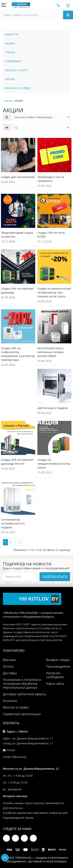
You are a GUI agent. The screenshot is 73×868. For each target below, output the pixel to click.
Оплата (8, 666)
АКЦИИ (10, 43)
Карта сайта (55, 684)
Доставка (10, 673)
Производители (58, 666)
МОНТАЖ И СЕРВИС (18, 88)
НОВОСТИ (12, 34)
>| (21, 542)
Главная (8, 101)
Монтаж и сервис (16, 707)
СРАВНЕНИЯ (13, 61)
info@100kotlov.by (15, 757)
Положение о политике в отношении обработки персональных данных (22, 684)
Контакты (10, 701)
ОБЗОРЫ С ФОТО (16, 70)
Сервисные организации (22, 714)
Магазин (9, 660)
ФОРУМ (10, 79)
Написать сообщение (55, 675)
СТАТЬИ (10, 52)
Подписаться (55, 577)
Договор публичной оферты (24, 694)
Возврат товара (58, 660)
